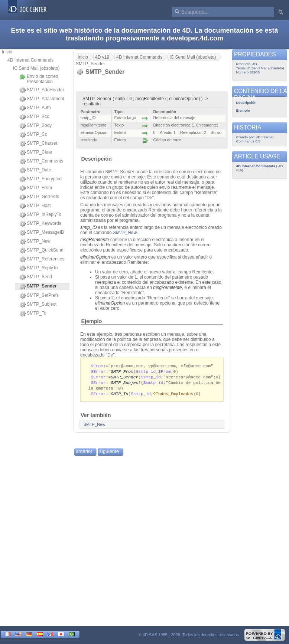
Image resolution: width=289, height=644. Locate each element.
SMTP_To (33, 313)
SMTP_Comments (41, 161)
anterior (84, 454)
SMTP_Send (36, 277)
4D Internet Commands (30, 60)
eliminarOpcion (95, 257)
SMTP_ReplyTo (39, 268)
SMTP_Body (36, 126)
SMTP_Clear (36, 152)
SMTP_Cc (33, 135)
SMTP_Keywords (40, 224)
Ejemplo (91, 321)
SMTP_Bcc (34, 117)
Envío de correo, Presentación (40, 79)
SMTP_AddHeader (42, 90)
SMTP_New (35, 241)
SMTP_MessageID (42, 233)
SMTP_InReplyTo (40, 215)
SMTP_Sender (124, 378)
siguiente (109, 454)
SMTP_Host (35, 206)
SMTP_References (42, 259)
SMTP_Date (35, 170)
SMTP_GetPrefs (39, 197)
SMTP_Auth (35, 108)
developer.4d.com (195, 38)
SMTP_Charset (38, 144)
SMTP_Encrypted (41, 179)
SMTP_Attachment (42, 99)
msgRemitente (95, 240)
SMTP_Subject (38, 305)
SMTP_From (36, 188)
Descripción (96, 159)
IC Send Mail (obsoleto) (36, 68)
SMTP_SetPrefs (39, 296)
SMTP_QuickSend (42, 250)
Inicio (7, 52)
